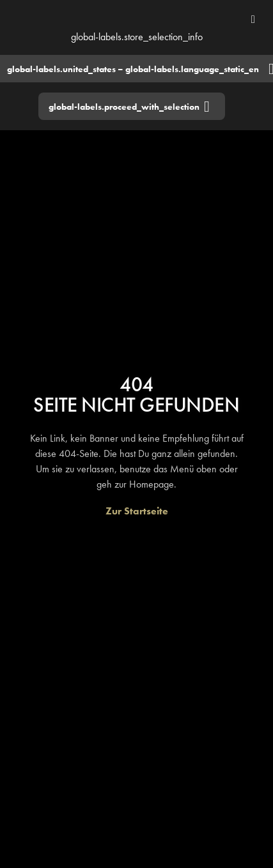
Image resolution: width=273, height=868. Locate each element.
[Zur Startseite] (137, 511)
